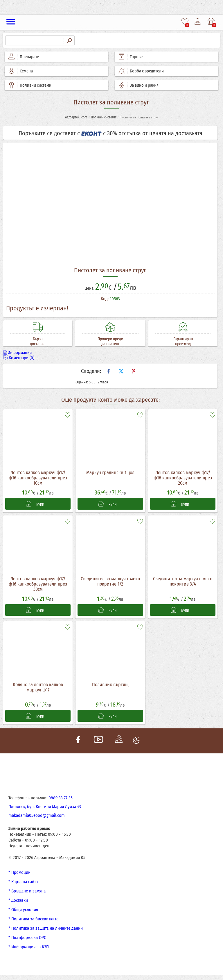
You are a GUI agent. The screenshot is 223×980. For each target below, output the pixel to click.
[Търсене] (33, 40)
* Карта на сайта (23, 882)
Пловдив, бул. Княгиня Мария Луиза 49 (45, 807)
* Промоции (19, 873)
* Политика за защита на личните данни (46, 929)
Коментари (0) (19, 358)
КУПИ (35, 504)
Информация (17, 353)
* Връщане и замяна (27, 891)
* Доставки (18, 901)
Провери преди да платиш (110, 342)
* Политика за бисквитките (33, 919)
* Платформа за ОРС (27, 938)
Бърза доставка (38, 342)
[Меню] (11, 22)
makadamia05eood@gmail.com (37, 816)
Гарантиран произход (183, 342)
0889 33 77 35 (61, 798)
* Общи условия (23, 910)
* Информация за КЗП (29, 947)
